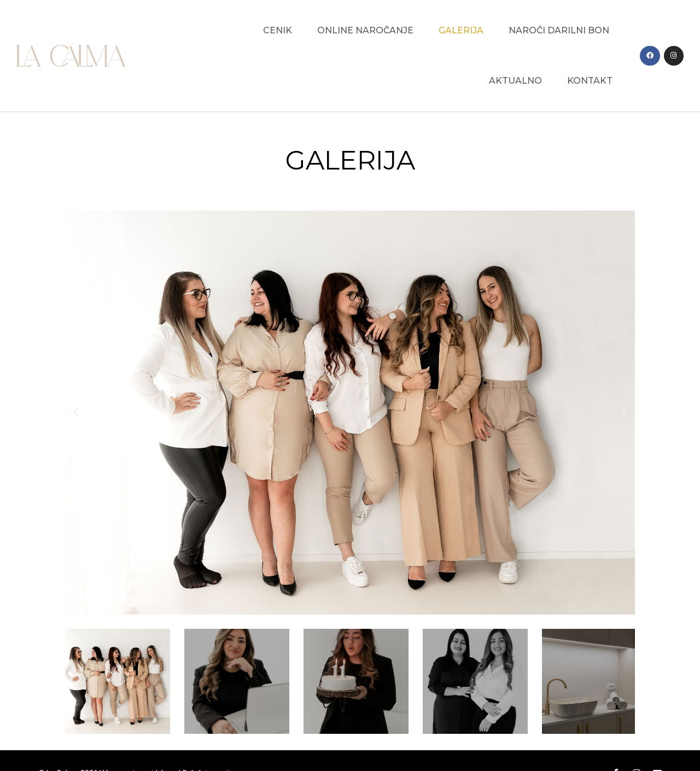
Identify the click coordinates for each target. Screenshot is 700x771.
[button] (77, 412)
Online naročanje (365, 30)
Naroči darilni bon (559, 30)
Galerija (461, 30)
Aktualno (515, 81)
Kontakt (590, 81)
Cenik (278, 30)
